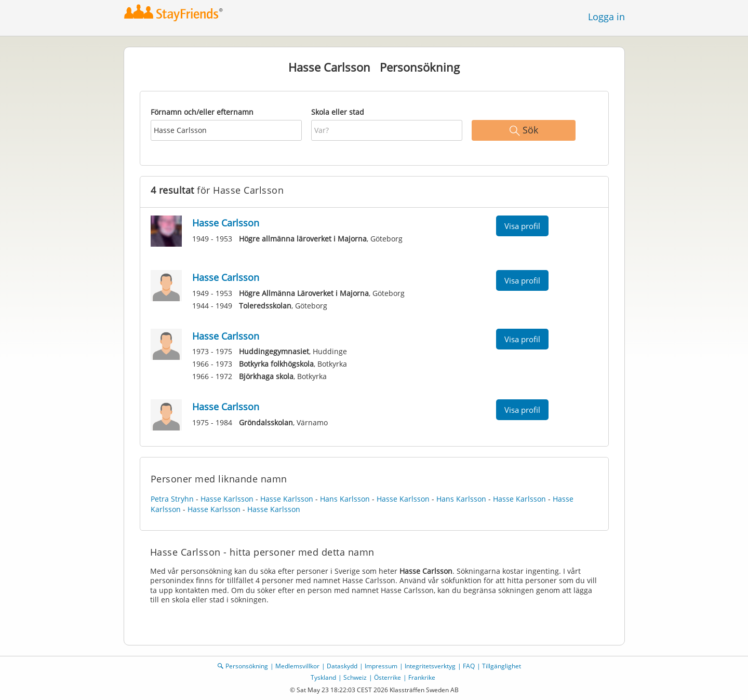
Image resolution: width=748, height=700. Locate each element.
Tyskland (323, 677)
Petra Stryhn (172, 499)
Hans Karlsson (345, 499)
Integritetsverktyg (430, 666)
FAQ (469, 666)
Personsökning (247, 666)
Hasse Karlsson (227, 499)
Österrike (388, 677)
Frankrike (422, 677)
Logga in (606, 17)
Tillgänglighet (502, 666)
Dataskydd (342, 666)
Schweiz (355, 677)
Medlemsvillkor (297, 666)
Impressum (381, 666)
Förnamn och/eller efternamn (202, 112)
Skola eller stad (338, 112)
